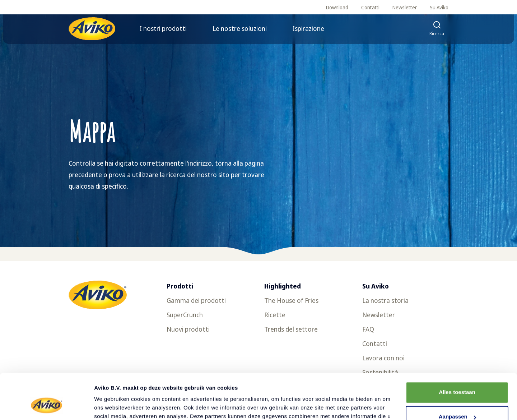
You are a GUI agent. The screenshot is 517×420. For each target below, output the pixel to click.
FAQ (368, 329)
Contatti (370, 7)
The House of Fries (291, 300)
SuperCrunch (185, 315)
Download (337, 7)
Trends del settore (291, 329)
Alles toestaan (457, 353)
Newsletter (405, 7)
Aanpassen (457, 378)
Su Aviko (439, 7)
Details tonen (111, 406)
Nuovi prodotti (188, 329)
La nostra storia (385, 300)
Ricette (275, 315)
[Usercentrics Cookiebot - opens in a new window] (46, 406)
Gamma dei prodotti (196, 300)
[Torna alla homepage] (92, 29)
